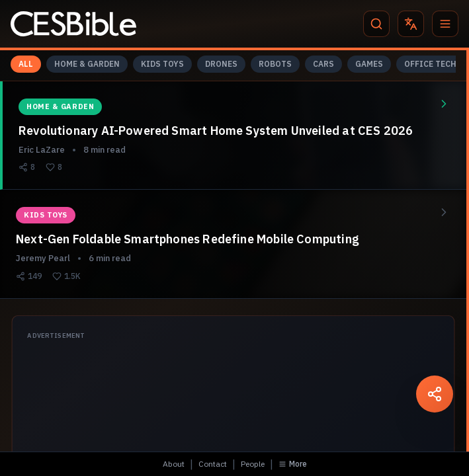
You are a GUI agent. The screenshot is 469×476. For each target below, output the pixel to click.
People (253, 464)
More (293, 464)
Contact (213, 464)
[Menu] (445, 24)
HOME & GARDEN (87, 64)
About (174, 464)
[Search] (376, 24)
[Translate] (411, 24)
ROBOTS (275, 64)
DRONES (221, 64)
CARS (323, 64)
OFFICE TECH (430, 64)
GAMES (369, 64)
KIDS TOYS (162, 64)
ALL (26, 64)
